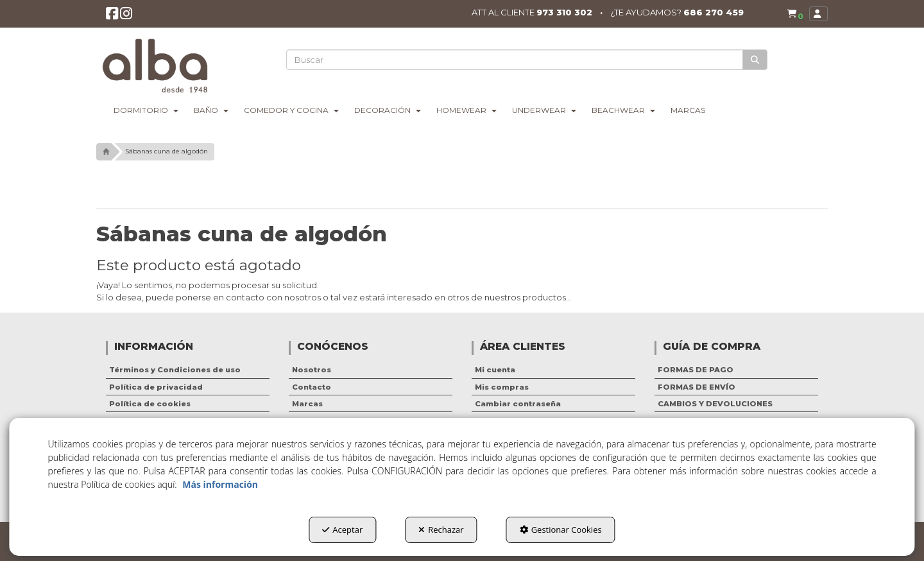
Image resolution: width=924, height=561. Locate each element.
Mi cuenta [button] (495, 370)
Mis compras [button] (502, 387)
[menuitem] (792, 14)
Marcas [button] (307, 404)
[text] (515, 60)
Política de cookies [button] (150, 404)
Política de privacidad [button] (156, 387)
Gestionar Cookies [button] (561, 530)
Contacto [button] (312, 387)
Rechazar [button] (441, 530)
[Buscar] (756, 60)
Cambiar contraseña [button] (518, 404)
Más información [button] (220, 484)
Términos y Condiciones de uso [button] (175, 370)
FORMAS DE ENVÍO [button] (697, 387)
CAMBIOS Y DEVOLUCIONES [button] (715, 404)
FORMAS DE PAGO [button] (696, 370)
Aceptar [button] (342, 530)
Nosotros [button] (312, 370)
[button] (113, 17)
